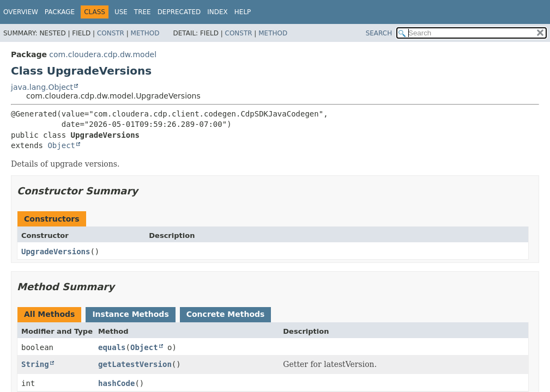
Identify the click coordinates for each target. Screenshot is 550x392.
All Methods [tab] (49, 314)
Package (60, 12)
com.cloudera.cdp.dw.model (103, 54)
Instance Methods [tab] (130, 314)
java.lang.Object (42, 87)
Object (61, 145)
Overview (21, 12)
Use (121, 12)
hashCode (116, 383)
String (35, 364)
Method (145, 33)
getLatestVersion (135, 364)
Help (243, 12)
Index (217, 12)
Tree (143, 12)
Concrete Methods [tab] (226, 314)
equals (112, 347)
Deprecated (179, 12)
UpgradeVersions (56, 252)
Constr (111, 33)
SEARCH (379, 33)
